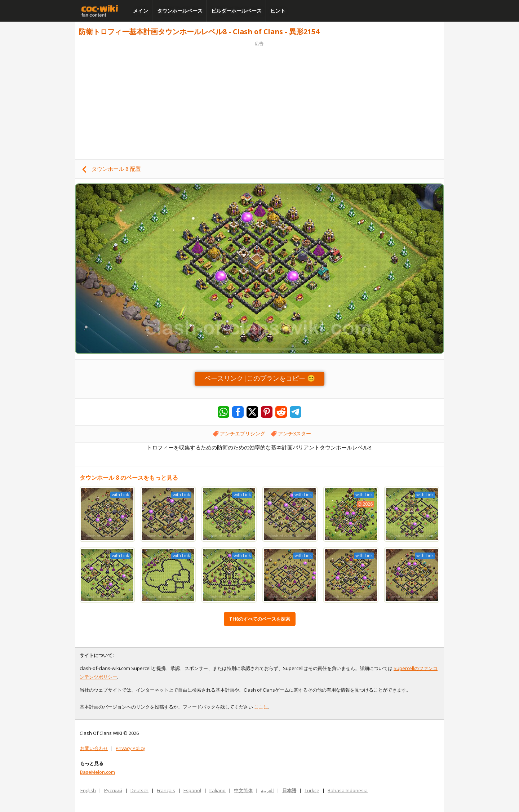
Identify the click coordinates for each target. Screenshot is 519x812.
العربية (267, 790)
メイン (141, 11)
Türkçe (312, 790)
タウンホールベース (180, 11)
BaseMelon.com (97, 772)
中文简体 (243, 790)
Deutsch (139, 790)
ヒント (278, 11)
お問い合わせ (94, 748)
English (88, 790)
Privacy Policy (130, 748)
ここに (261, 707)
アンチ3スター (294, 433)
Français (166, 790)
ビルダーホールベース (236, 11)
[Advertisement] (259, 98)
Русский (113, 790)
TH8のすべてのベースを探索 (260, 619)
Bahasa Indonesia (348, 790)
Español (192, 790)
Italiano (218, 790)
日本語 (289, 790)
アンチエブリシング (243, 433)
